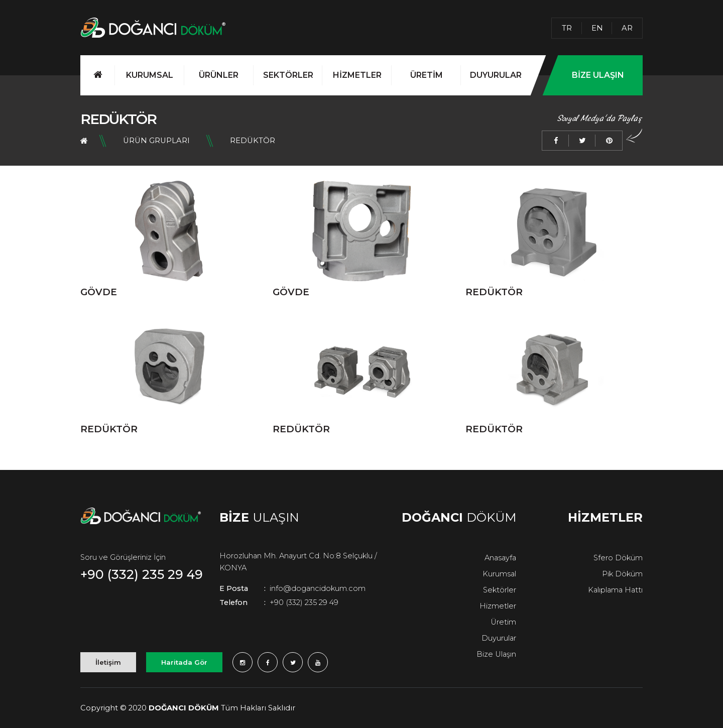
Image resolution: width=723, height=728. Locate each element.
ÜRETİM (427, 75)
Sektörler (500, 590)
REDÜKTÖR (253, 141)
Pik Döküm (622, 574)
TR (567, 28)
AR (627, 28)
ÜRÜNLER (219, 75)
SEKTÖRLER (288, 75)
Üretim (503, 622)
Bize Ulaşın (496, 654)
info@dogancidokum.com (292, 588)
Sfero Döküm (618, 558)
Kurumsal (499, 574)
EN (597, 28)
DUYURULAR (496, 75)
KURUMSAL (150, 75)
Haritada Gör (184, 662)
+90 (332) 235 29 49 (142, 574)
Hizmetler (498, 606)
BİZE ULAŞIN (598, 75)
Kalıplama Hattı (615, 590)
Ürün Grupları (156, 141)
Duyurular (499, 638)
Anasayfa (500, 558)
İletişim (108, 662)
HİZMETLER (357, 75)
